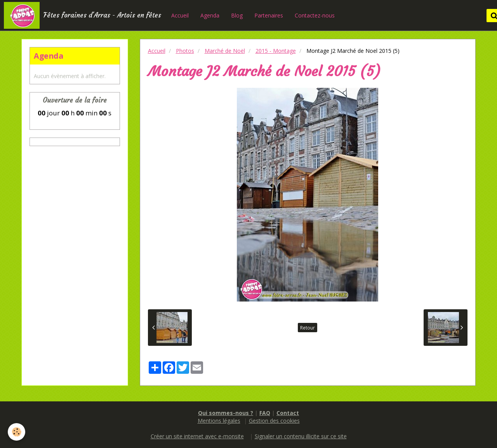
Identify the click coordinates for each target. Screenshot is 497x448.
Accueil (180, 15)
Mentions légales (219, 421)
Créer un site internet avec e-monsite (197, 436)
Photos (185, 51)
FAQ (265, 413)
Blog (237, 15)
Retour (308, 328)
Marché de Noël (225, 51)
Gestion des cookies (274, 421)
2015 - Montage (276, 51)
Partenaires (269, 15)
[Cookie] (17, 432)
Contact (288, 413)
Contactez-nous (315, 15)
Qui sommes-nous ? (226, 413)
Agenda (210, 15)
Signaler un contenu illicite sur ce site (301, 436)
